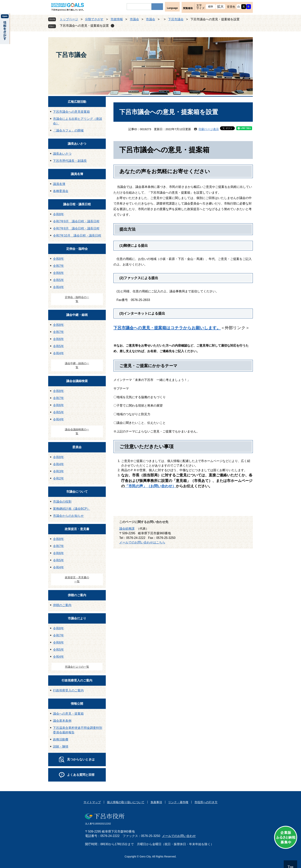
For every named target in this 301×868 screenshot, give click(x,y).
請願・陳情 (61, 747)
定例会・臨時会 (77, 249)
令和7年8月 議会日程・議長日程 (76, 228)
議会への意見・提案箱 (68, 714)
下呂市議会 (176, 19)
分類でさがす (94, 19)
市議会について (77, 492)
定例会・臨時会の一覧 (77, 299)
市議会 (134, 19)
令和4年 (58, 287)
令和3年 (58, 471)
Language (172, 8)
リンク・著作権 (178, 802)
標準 (211, 7)
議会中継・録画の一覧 (77, 365)
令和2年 (58, 478)
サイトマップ (92, 802)
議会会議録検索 (77, 381)
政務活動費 (61, 739)
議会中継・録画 (77, 315)
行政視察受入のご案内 (77, 680)
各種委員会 (61, 191)
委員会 (77, 447)
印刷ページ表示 (209, 129)
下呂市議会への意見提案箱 (71, 112)
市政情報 (117, 19)
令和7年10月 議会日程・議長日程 (77, 235)
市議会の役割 (62, 502)
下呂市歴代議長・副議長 (70, 161)
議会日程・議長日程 (77, 204)
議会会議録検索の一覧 (77, 431)
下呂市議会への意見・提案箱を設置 (84, 26)
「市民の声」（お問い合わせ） (150, 486)
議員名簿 (77, 174)
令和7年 (58, 266)
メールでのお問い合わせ (179, 836)
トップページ (69, 19)
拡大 (220, 7)
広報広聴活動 (77, 102)
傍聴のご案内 (77, 595)
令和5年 (58, 280)
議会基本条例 (62, 721)
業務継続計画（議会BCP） (72, 509)
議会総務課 (127, 529)
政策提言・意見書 (77, 529)
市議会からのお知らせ (68, 516)
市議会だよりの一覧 (77, 667)
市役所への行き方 (206, 802)
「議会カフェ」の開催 (68, 130)
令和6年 (58, 273)
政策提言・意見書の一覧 (77, 579)
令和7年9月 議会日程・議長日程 (76, 221)
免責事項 (156, 802)
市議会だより (77, 618)
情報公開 (77, 704)
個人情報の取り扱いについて (126, 802)
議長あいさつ (77, 144)
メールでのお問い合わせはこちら (142, 542)
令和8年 (58, 214)
